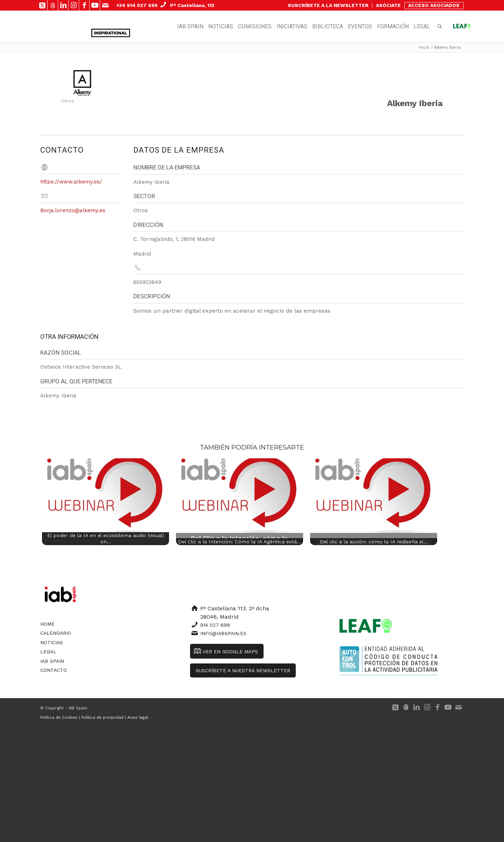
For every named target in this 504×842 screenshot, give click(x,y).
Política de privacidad (102, 718)
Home (47, 624)
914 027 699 (215, 625)
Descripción (152, 296)
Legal (48, 652)
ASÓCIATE (388, 5)
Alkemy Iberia (415, 103)
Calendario (56, 633)
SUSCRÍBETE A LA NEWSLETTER (328, 5)
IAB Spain (52, 661)
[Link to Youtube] (95, 5)
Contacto (54, 670)
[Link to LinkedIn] (63, 5)
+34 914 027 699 (137, 5)
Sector (144, 196)
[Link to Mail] (105, 5)
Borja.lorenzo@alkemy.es (73, 210)
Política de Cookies (59, 718)
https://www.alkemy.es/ (71, 182)
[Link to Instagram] (74, 5)
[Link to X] (42, 5)
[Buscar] (440, 27)
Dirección (148, 225)
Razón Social (61, 353)
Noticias (52, 642)
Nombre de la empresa (167, 167)
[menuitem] (328, 6)
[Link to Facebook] (84, 5)
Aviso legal (138, 718)
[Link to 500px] (53, 5)
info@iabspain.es (223, 633)
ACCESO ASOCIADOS (434, 5)
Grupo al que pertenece (76, 381)
